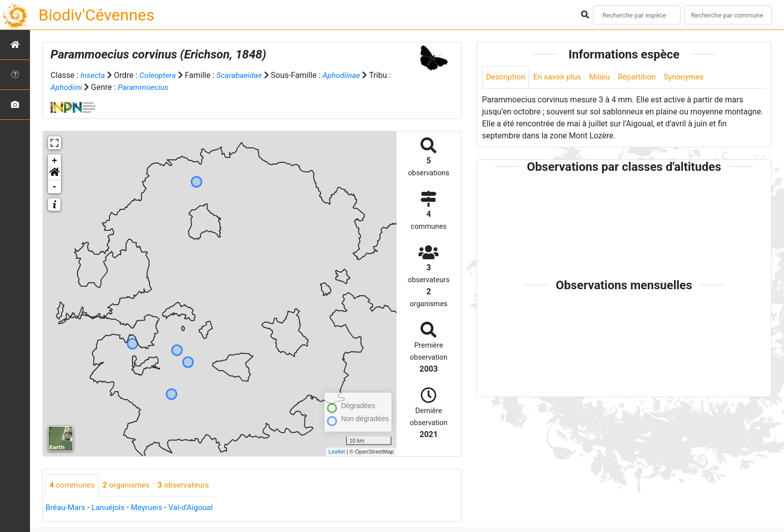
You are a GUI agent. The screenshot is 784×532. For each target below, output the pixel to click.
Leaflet (337, 451)
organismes (128, 485)
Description (506, 77)
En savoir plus (559, 77)
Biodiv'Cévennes (96, 15)
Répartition (641, 77)
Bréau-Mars (66, 507)
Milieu (603, 77)
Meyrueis (149, 507)
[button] (54, 173)
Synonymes (689, 77)
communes (73, 485)
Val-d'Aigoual (194, 507)
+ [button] (55, 160)
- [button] (55, 186)
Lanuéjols (110, 507)
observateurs (187, 485)
